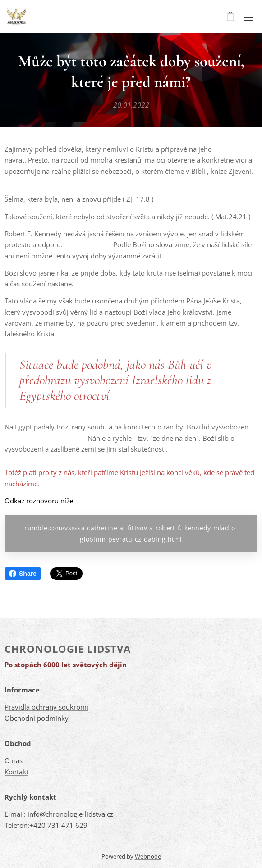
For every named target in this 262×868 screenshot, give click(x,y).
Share (23, 574)
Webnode (148, 856)
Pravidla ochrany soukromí (46, 707)
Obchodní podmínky (37, 718)
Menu (248, 17)
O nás (14, 760)
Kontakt (16, 772)
